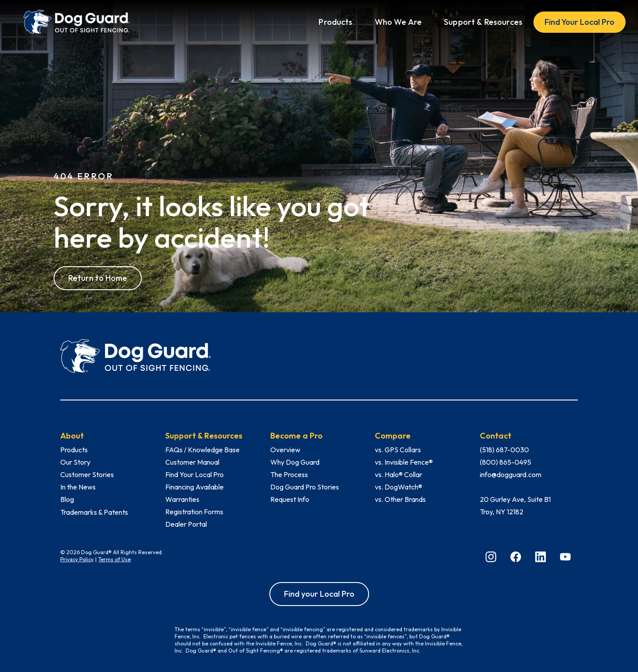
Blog (67, 499)
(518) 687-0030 (504, 450)
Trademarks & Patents (94, 512)
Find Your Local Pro (580, 22)
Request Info (290, 499)
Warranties (182, 499)
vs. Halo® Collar (399, 474)
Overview (285, 450)
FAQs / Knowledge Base (202, 450)
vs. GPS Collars (398, 450)
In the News (78, 487)
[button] (335, 22)
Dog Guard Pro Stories (305, 487)
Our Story (75, 462)
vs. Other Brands (400, 499)
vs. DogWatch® (399, 487)
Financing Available (195, 487)
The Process (289, 474)
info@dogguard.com (511, 474)
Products (74, 450)
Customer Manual (192, 462)
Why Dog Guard (295, 462)
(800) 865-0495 (506, 462)
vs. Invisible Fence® (404, 462)
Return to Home (98, 278)
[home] (77, 22)
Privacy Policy (77, 559)
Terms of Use (115, 559)
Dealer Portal (186, 524)
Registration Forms (194, 512)
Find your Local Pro (319, 594)
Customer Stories (87, 474)
